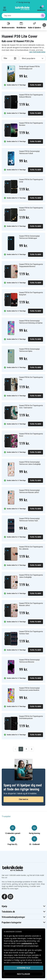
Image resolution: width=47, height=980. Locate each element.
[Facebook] (4, 897)
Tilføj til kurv (35, 85)
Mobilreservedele (8, 25)
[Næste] (44, 25)
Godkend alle (24, 968)
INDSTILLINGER (23, 974)
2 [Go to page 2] (26, 749)
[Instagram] (10, 897)
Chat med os (23, 799)
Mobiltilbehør (21, 25)
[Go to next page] (32, 749)
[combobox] (23, 16)
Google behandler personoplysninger (24, 946)
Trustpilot (6, 816)
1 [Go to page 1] (21, 749)
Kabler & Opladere (34, 25)
